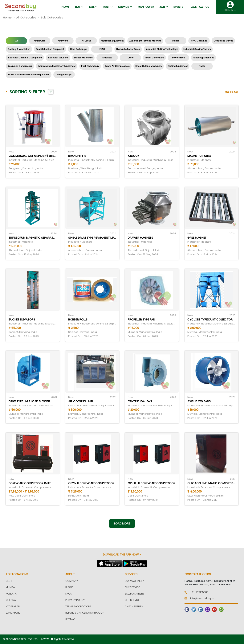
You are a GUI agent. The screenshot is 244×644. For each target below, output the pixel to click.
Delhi (9, 581)
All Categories (26, 17)
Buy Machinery (134, 581)
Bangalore (13, 613)
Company (72, 581)
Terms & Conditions (78, 606)
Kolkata (11, 594)
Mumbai (11, 587)
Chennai (11, 600)
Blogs (69, 587)
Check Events (134, 606)
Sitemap (70, 619)
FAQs (69, 594)
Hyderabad (13, 606)
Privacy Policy (75, 600)
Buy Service (132, 587)
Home (7, 17)
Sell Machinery (134, 594)
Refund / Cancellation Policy (85, 613)
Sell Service (132, 600)
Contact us (200, 7)
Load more (122, 523)
